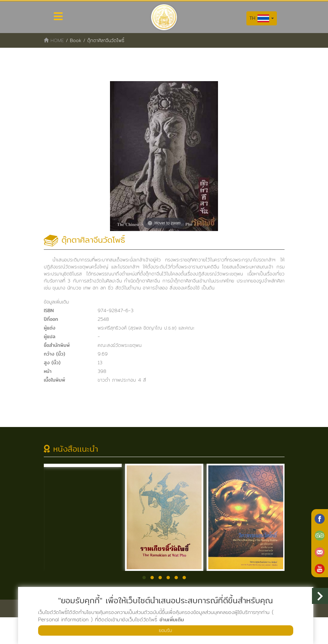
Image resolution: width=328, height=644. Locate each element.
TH (262, 18)
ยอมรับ (166, 630)
